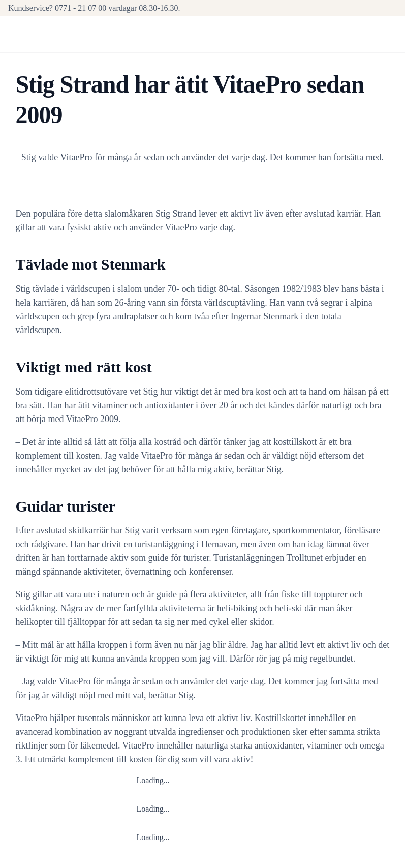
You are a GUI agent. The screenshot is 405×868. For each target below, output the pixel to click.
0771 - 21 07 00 (81, 8)
